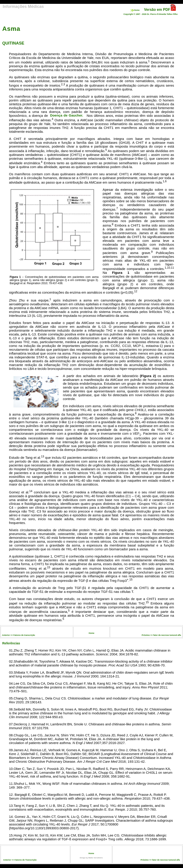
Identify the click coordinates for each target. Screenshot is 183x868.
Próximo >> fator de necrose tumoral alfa (161, 635)
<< (13, 860)
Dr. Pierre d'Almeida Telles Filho (162, 14)
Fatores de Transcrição (26, 860)
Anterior (7, 860)
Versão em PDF (157, 10)
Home (135, 10)
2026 (144, 14)
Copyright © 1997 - (133, 14)
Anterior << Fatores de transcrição (19, 635)
